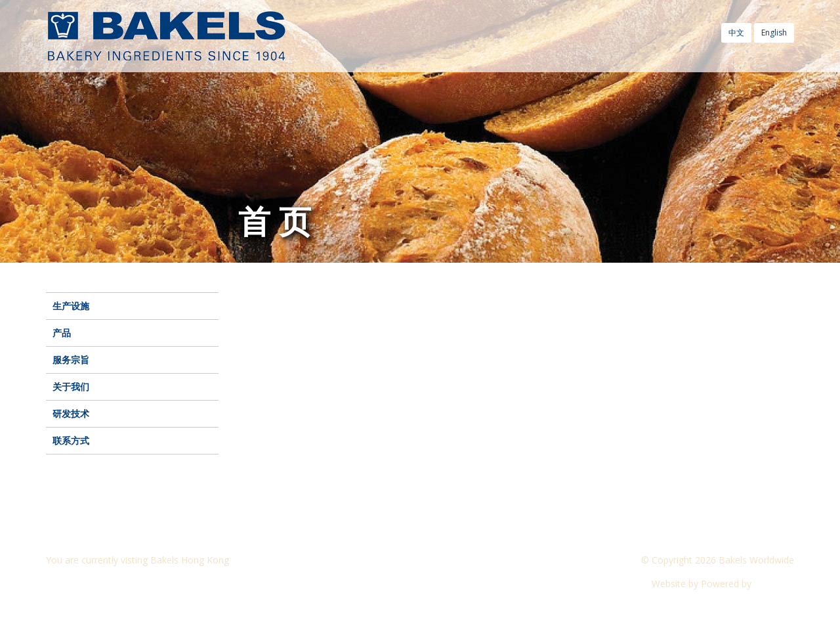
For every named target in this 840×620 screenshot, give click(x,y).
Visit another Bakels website (114, 584)
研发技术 (71, 413)
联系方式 (71, 440)
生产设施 (71, 306)
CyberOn (774, 584)
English (774, 33)
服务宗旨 (71, 360)
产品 (62, 333)
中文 (736, 33)
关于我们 (71, 387)
